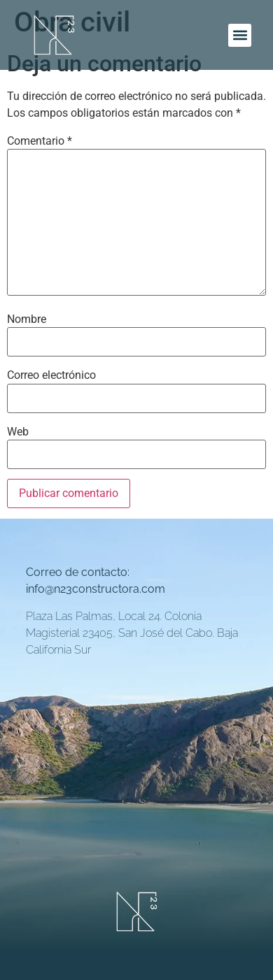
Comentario (40, 141)
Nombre (27, 319)
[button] (240, 35)
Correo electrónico (51, 375)
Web (18, 432)
